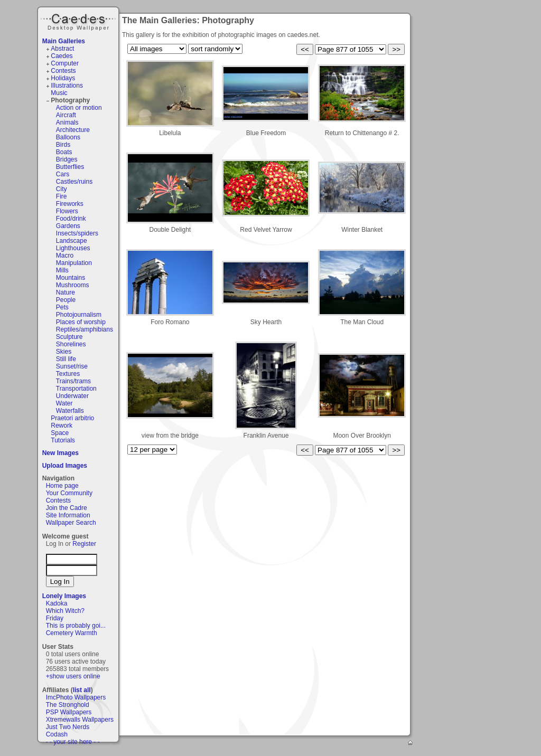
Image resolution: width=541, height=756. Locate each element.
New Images (60, 453)
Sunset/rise (72, 366)
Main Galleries (64, 41)
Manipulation (74, 263)
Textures (68, 374)
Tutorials (63, 440)
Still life (66, 359)
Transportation (76, 389)
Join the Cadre (67, 508)
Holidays (63, 78)
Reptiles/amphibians (85, 329)
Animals (67, 122)
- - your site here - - (73, 742)
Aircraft (66, 115)
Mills (62, 270)
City (62, 189)
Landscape (72, 241)
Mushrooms (73, 285)
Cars (63, 174)
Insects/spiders (77, 233)
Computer (65, 63)
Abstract (62, 49)
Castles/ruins (74, 182)
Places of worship (81, 322)
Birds (63, 145)
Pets (62, 307)
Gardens (68, 226)
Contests (63, 71)
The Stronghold (68, 705)
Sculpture (69, 337)
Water (64, 403)
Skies (64, 352)
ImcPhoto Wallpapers (76, 697)
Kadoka (57, 603)
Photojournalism (79, 315)
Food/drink (71, 219)
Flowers (67, 211)
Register (84, 544)
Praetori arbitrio (72, 418)
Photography (70, 100)
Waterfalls (70, 411)
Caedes (79, 21)
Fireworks (70, 204)
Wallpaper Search (71, 523)
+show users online (73, 676)
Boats (64, 152)
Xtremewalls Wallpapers (80, 720)
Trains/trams (73, 381)
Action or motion (79, 108)
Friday (55, 618)
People (66, 300)
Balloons (68, 137)
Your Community (69, 493)
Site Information (68, 515)
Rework (62, 426)
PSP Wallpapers (69, 712)
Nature (66, 292)
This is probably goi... (76, 626)
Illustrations (67, 86)
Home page (62, 486)
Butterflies (70, 167)
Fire (62, 196)
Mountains (71, 278)
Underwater (72, 396)
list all (82, 690)
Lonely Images (64, 596)
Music (59, 93)
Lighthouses (73, 248)
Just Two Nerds (68, 727)
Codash (57, 734)
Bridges (67, 159)
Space (60, 433)
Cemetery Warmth (72, 633)
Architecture (73, 130)
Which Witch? (65, 611)
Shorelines (71, 344)
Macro (65, 256)
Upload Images (65, 466)
